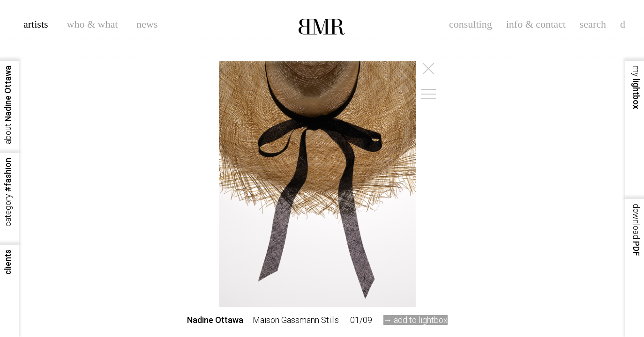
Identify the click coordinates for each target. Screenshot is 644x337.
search (593, 24)
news (147, 24)
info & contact (536, 24)
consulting (471, 24)
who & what (93, 24)
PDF (636, 230)
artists (36, 24)
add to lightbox (421, 320)
